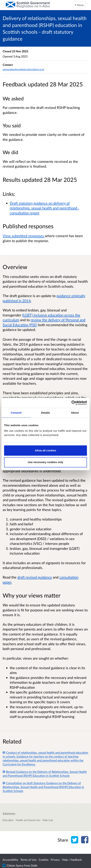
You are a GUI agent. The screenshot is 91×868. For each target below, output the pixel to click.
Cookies (44, 860)
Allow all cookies (46, 450)
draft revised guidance (35, 577)
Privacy (55, 860)
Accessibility (10, 860)
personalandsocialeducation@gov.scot (23, 69)
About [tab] (75, 413)
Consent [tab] (16, 413)
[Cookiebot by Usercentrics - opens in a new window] (71, 403)
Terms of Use (28, 860)
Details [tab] (45, 413)
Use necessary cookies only (45, 462)
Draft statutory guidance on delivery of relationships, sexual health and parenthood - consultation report (45, 208)
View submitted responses (24, 236)
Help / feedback (72, 860)
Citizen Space (15, 865)
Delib (34, 865)
